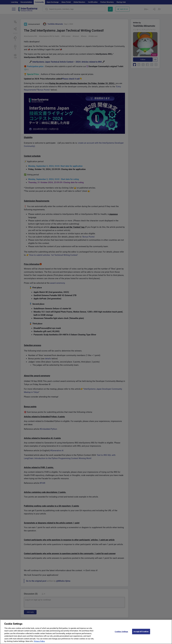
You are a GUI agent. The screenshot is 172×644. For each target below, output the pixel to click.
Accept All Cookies (141, 633)
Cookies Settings (121, 633)
